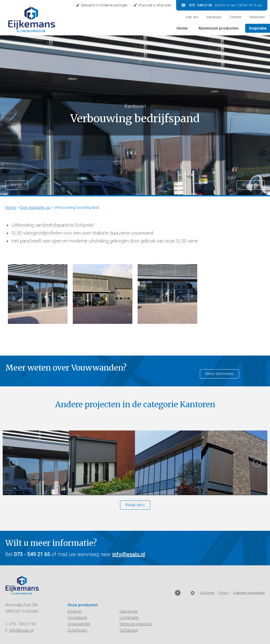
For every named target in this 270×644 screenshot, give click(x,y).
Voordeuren (77, 618)
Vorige (17, 185)
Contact (235, 17)
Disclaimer (207, 630)
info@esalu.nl (129, 554)
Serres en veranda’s (136, 624)
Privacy (224, 630)
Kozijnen (75, 611)
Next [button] (257, 465)
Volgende (251, 185)
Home (182, 28)
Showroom (257, 17)
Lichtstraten (129, 618)
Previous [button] (13, 465)
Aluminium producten (218, 28)
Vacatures (214, 17)
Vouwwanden (79, 624)
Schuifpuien (77, 630)
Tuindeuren (129, 630)
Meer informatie (220, 374)
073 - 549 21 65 (22, 624)
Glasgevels (129, 611)
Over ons (192, 17)
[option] (38, 294)
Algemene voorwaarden (249, 630)
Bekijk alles (135, 505)
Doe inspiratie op (35, 207)
